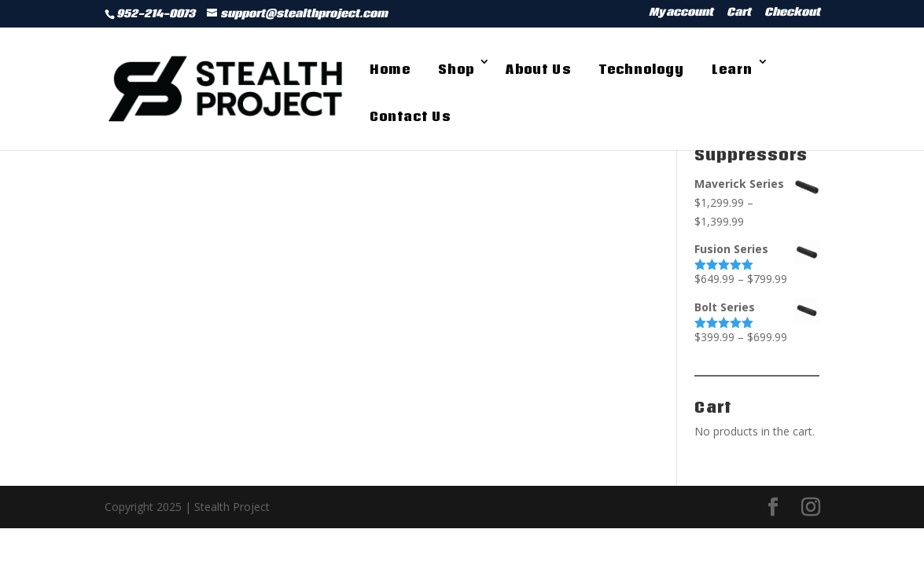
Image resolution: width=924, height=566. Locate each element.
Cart (739, 14)
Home (390, 69)
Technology (641, 69)
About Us (538, 69)
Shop (456, 69)
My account (681, 14)
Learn (732, 69)
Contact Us (410, 116)
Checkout (792, 14)
